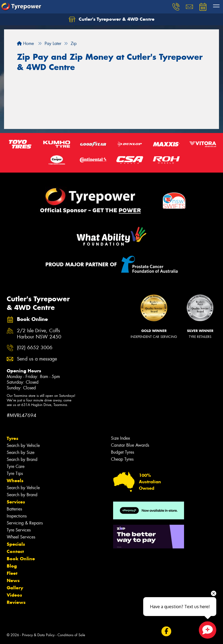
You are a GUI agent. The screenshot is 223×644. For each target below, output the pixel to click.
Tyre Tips (15, 473)
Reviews (16, 602)
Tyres (12, 438)
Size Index (121, 438)
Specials (16, 544)
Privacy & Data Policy (38, 635)
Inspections (17, 516)
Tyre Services (19, 530)
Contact (15, 551)
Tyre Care (16, 466)
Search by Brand (22, 459)
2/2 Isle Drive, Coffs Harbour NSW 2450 (39, 334)
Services (16, 502)
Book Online (21, 559)
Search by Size (21, 452)
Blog (12, 566)
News (13, 580)
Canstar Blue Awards (130, 445)
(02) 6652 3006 (35, 348)
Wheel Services (21, 537)
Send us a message (37, 359)
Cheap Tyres (122, 459)
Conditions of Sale (71, 635)
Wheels (15, 481)
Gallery (15, 588)
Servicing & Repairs (25, 523)
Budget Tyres (123, 452)
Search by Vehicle (23, 445)
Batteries (14, 509)
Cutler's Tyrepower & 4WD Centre (112, 19)
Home (25, 43)
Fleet (12, 573)
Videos (14, 595)
